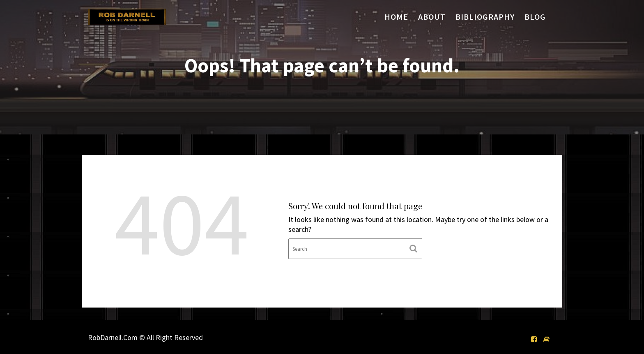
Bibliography (485, 17)
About (432, 17)
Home (396, 17)
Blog (535, 17)
